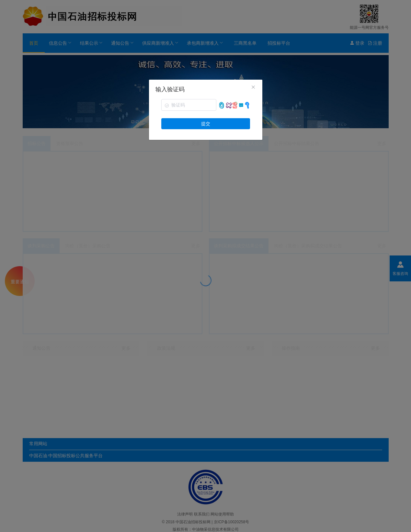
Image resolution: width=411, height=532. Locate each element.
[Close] (253, 88)
